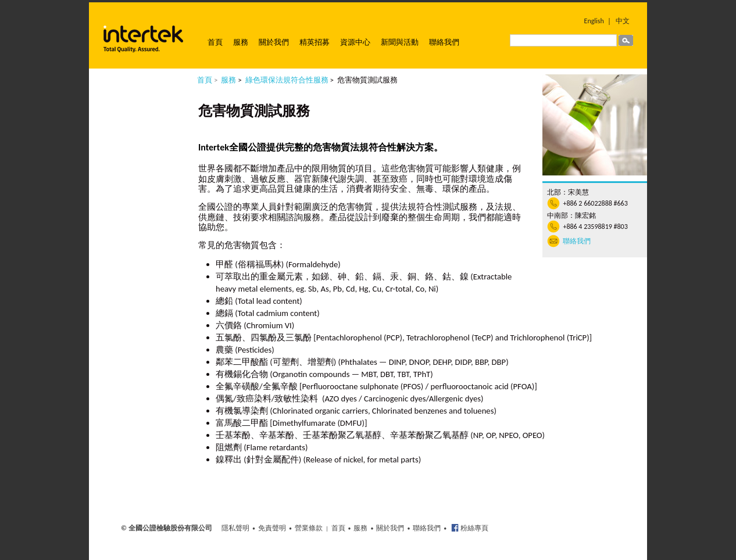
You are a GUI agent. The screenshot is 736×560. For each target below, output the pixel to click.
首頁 (215, 42)
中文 (623, 21)
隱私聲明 (235, 528)
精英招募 (315, 42)
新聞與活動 (400, 42)
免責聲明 (272, 528)
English (594, 21)
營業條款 (309, 528)
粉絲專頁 (474, 528)
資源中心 (355, 42)
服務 (241, 42)
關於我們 (274, 42)
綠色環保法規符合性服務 (287, 80)
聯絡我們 (444, 42)
